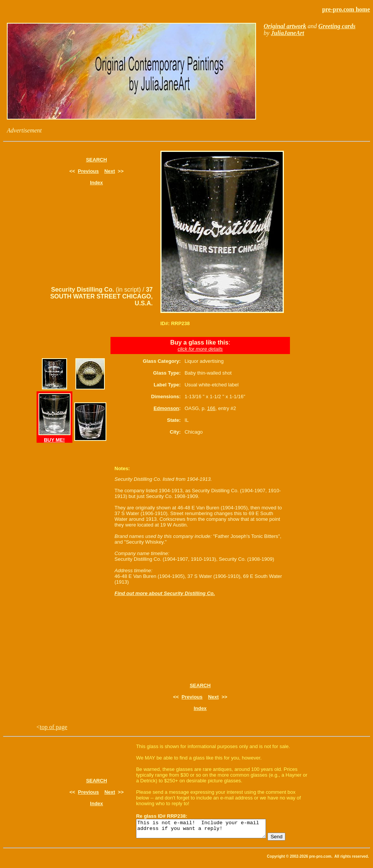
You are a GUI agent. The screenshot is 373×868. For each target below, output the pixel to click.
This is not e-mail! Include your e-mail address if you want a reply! (209, 830)
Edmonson (166, 408)
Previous (88, 171)
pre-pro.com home (346, 9)
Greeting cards (337, 26)
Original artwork (285, 26)
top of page (54, 727)
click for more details (200, 349)
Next (110, 171)
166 (211, 408)
